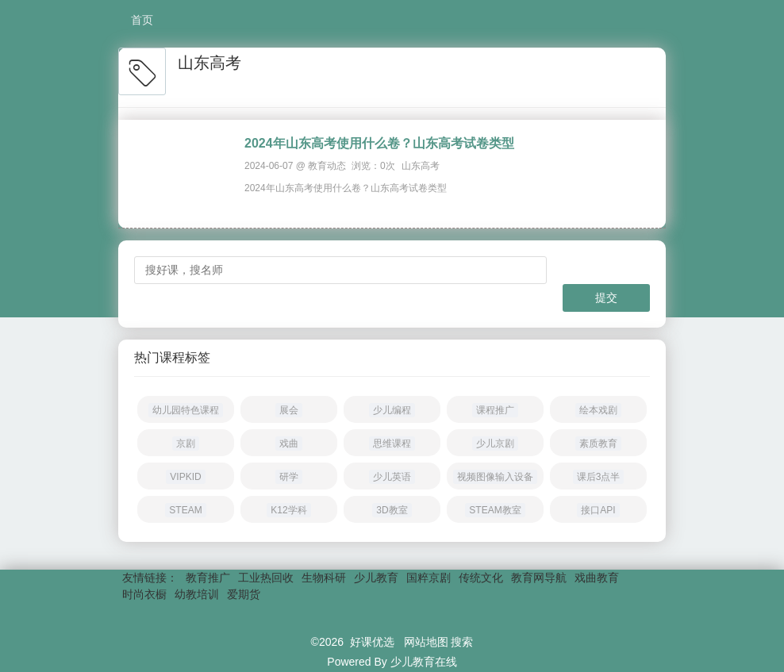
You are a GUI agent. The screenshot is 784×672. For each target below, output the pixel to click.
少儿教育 (376, 578)
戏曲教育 (597, 578)
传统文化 (481, 578)
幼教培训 (197, 594)
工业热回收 (266, 578)
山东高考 (421, 166)
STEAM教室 (495, 510)
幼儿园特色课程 (186, 410)
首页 (142, 20)
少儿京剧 (495, 444)
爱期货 (244, 594)
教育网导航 (539, 578)
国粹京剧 (429, 578)
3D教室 (392, 510)
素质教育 (598, 444)
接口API (598, 510)
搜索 (462, 642)
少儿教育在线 (424, 662)
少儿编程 (392, 410)
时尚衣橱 (144, 594)
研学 (289, 477)
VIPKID (185, 477)
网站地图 (426, 642)
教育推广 (208, 578)
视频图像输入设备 (495, 477)
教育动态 (327, 166)
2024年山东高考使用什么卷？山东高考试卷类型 (379, 143)
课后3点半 (599, 477)
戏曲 (289, 444)
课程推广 (495, 410)
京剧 (186, 444)
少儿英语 (392, 477)
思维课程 (392, 444)
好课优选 (372, 642)
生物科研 (324, 578)
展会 (289, 410)
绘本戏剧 (598, 410)
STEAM (185, 510)
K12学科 (288, 510)
